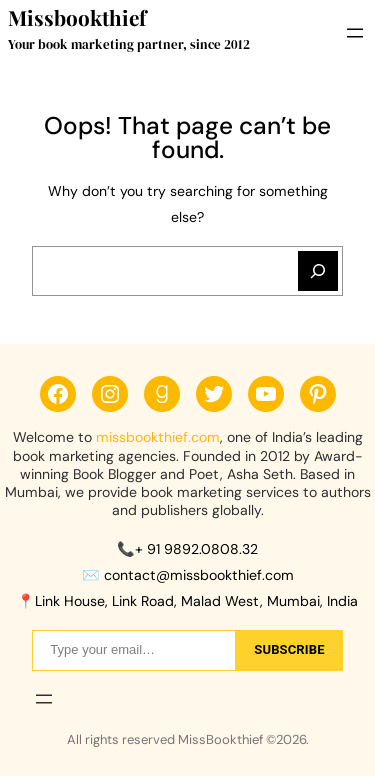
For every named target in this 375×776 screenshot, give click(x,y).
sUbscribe (289, 649)
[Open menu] (355, 33)
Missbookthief (77, 17)
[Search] (318, 271)
